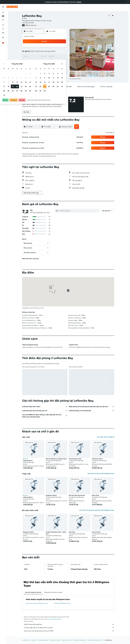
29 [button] (58, 65)
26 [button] (45, 65)
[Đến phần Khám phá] (3, 25)
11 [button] (40, 57)
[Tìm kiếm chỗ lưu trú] (3, 16)
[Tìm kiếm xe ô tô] (3, 20)
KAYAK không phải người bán (69, 624)
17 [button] (36, 61)
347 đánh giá (32, 25)
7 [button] (53, 52)
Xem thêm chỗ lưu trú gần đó (106, 437)
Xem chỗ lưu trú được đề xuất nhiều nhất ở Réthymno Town (97, 510)
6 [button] (49, 52)
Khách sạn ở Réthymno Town (62, 603)
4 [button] (40, 52)
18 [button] (40, 61)
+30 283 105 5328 (28, 23)
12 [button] (45, 57)
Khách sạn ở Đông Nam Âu (80, 640)
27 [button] (49, 65)
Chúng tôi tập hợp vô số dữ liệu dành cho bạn (69, 628)
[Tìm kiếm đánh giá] (78, 211)
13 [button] (49, 57)
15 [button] (58, 57)
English (79, 2)
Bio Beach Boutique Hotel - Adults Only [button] (56, 533)
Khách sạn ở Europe (43, 640)
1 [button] (58, 48)
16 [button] (62, 57)
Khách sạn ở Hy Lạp (55, 640)
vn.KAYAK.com (26, 640)
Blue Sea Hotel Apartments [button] (77, 495)
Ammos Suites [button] (96, 532)
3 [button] (36, 52)
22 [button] (58, 61)
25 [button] (40, 65)
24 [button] (36, 65)
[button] (128, 2)
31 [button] (36, 70)
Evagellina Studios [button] (51, 495)
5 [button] (45, 52)
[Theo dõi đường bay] (3, 29)
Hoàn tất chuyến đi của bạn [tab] (33, 592)
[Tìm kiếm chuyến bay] (3, 12)
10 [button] (36, 57)
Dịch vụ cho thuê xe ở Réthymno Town (37, 603)
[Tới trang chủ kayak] (12, 7)
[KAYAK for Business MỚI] (3, 33)
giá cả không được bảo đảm (55, 619)
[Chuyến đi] (3, 38)
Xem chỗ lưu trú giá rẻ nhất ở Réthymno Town (101, 474)
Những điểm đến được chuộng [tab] (53, 592)
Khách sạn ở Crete (66, 640)
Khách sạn (34, 640)
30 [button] (62, 65)
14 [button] (53, 57)
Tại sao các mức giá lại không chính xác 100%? (69, 631)
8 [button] (58, 52)
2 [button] (62, 48)
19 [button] (45, 61)
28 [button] (53, 65)
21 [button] (53, 61)
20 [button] (49, 61)
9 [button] (62, 52)
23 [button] (62, 61)
